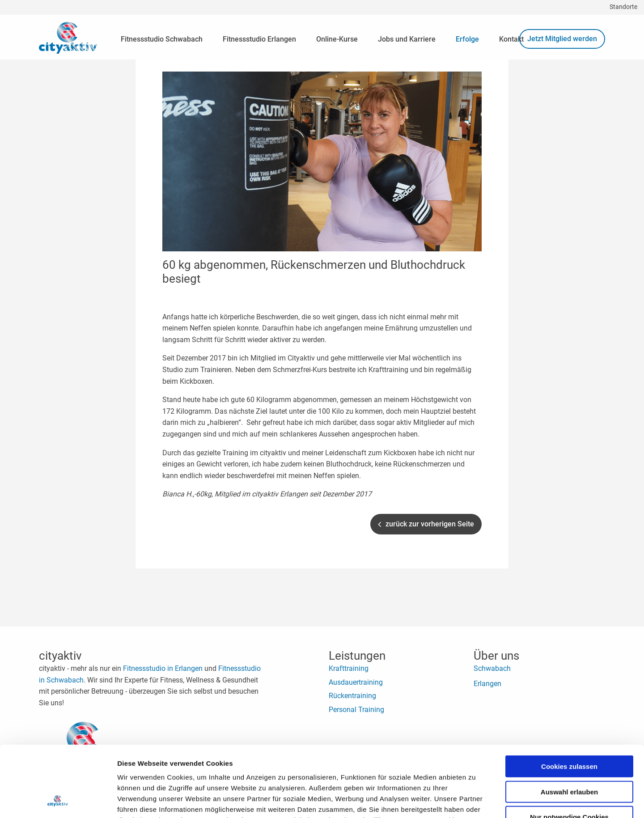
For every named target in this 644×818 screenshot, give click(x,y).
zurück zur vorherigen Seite (426, 524)
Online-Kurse (337, 39)
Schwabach (492, 668)
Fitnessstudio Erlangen (259, 39)
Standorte (623, 7)
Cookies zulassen (569, 700)
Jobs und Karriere (407, 39)
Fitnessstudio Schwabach (162, 39)
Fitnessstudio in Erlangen (163, 668)
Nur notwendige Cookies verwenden (569, 754)
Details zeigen (476, 800)
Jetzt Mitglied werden (562, 39)
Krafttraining (349, 668)
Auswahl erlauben (569, 725)
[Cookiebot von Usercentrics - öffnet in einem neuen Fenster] (58, 801)
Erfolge (467, 39)
